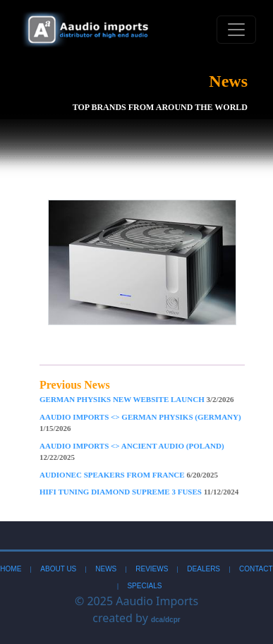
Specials (144, 586)
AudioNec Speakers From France (129, 475)
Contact (256, 569)
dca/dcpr (166, 620)
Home (11, 569)
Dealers (204, 569)
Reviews (152, 569)
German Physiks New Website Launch (137, 399)
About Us (58, 569)
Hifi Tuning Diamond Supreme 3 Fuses (139, 492)
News (106, 569)
